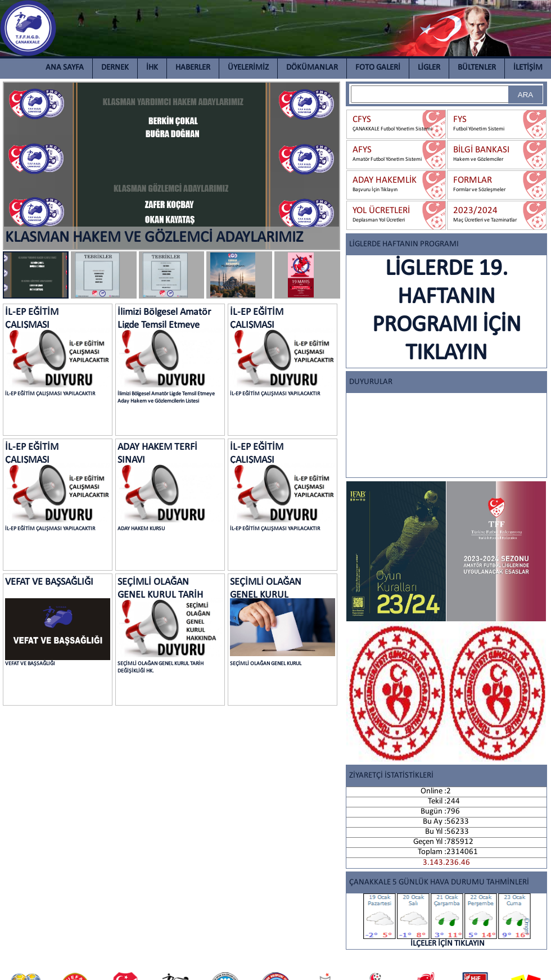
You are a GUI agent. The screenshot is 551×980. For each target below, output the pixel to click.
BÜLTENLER (477, 68)
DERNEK (115, 68)
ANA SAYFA (65, 68)
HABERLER (193, 68)
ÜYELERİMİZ (248, 68)
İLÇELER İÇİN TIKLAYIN (448, 921)
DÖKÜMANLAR (312, 68)
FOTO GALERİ (378, 68)
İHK (152, 68)
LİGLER (429, 68)
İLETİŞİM (528, 68)
